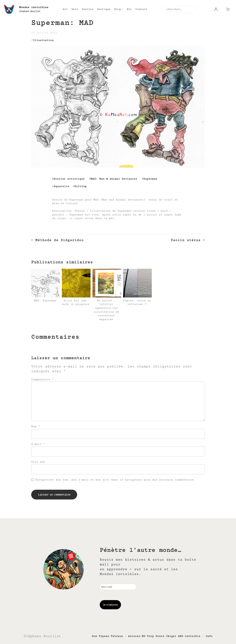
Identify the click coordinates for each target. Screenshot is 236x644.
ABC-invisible (189, 636)
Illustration (43, 40)
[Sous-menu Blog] (122, 9)
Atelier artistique (69, 179)
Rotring (80, 186)
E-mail (38, 444)
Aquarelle (62, 186)
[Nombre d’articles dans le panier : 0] (228, 9)
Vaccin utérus (186, 240)
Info (209, 636)
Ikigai (171, 636)
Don (94, 636)
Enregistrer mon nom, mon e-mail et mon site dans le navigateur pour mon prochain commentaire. (115, 480)
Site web (38, 462)
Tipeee (104, 636)
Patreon (117, 636)
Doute (160, 636)
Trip (150, 636)
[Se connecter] (216, 9)
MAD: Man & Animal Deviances (114, 179)
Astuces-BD (137, 636)
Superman (150, 179)
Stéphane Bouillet (30, 11)
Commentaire (42, 379)
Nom (36, 426)
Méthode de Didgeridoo (60, 240)
